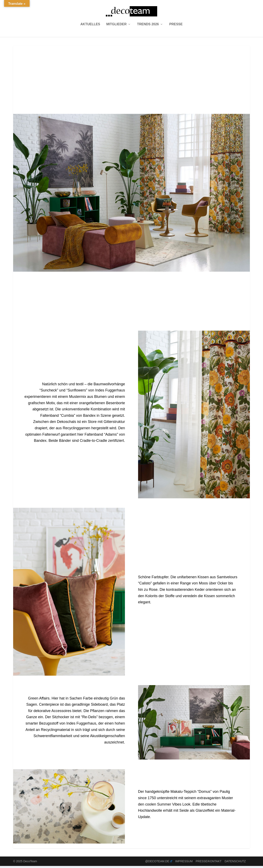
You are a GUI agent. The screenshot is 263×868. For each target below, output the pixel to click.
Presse (176, 26)
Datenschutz (235, 863)
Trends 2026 (148, 26)
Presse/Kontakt (209, 863)
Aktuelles (90, 26)
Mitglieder (116, 26)
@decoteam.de (159, 863)
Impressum (184, 863)
